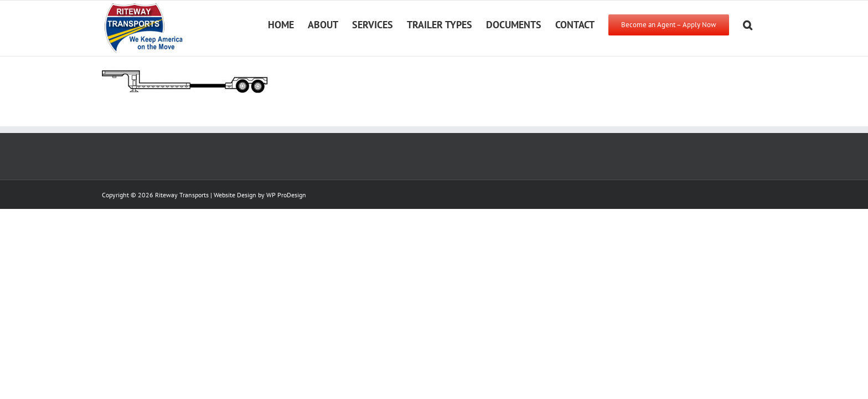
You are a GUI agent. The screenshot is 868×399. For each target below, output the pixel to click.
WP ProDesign (286, 195)
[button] (761, 24)
